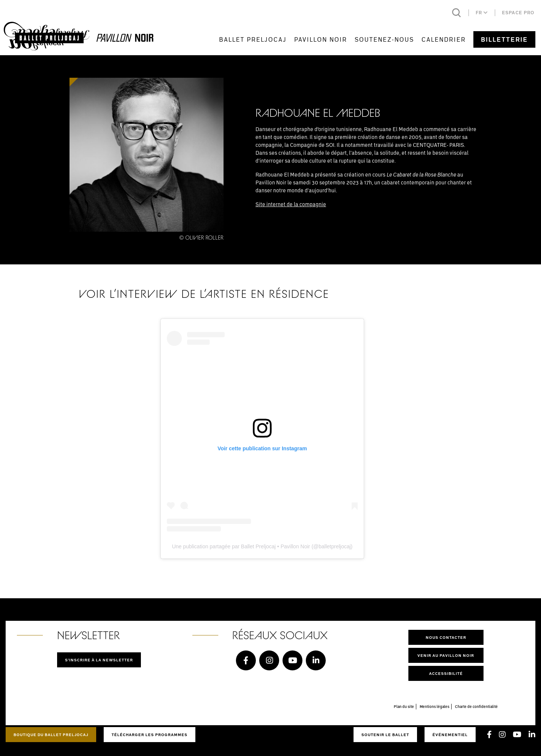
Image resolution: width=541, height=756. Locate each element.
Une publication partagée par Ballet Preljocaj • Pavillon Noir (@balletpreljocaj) (262, 546)
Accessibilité (446, 673)
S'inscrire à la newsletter (99, 660)
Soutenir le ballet (385, 735)
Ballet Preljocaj (253, 39)
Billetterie (504, 39)
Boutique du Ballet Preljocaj (51, 735)
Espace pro (518, 13)
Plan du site (404, 706)
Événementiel (450, 735)
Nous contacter (446, 637)
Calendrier (444, 39)
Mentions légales (434, 706)
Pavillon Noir (321, 39)
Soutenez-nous (384, 39)
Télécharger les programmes (150, 735)
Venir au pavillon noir (446, 655)
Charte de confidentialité (476, 706)
